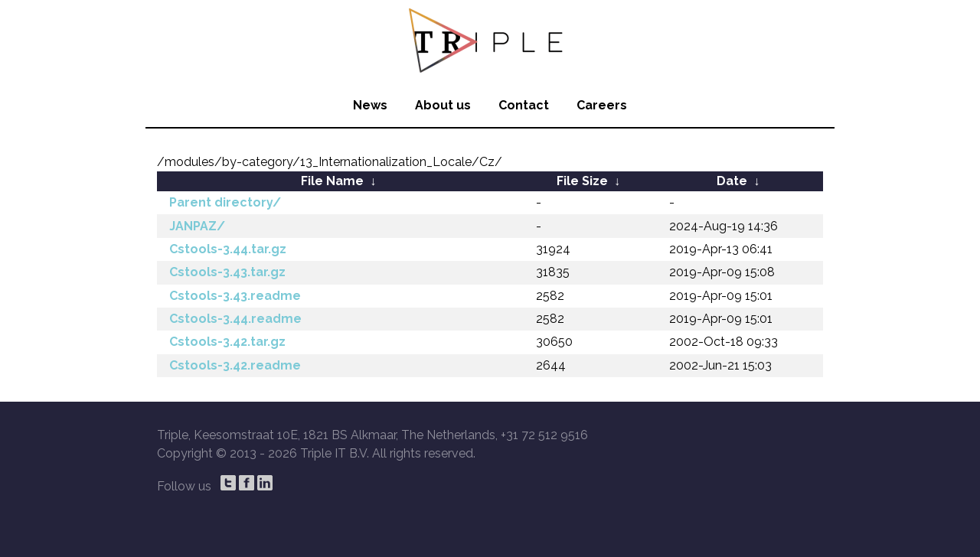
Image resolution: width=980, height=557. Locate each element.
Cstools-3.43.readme (235, 296)
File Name (332, 181)
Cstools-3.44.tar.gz (228, 249)
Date (732, 181)
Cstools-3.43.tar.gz (227, 272)
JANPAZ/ (197, 226)
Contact (524, 105)
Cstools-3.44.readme (235, 319)
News (370, 105)
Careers (602, 105)
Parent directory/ (225, 202)
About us (443, 105)
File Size (582, 181)
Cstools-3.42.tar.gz (227, 342)
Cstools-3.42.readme (235, 365)
